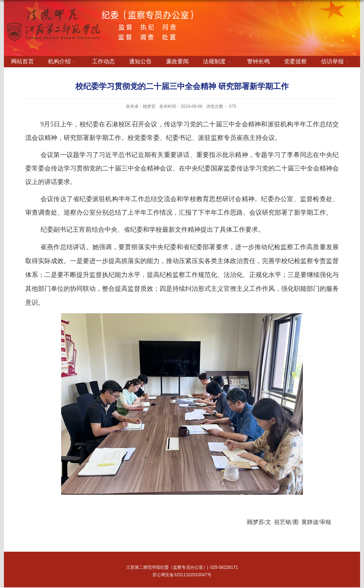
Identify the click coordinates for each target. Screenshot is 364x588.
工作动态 (103, 61)
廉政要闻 (177, 61)
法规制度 (218, 62)
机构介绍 (63, 62)
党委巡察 (295, 61)
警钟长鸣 (258, 61)
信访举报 (336, 62)
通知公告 (140, 61)
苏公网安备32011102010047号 (182, 575)
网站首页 (22, 61)
